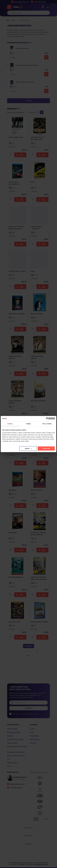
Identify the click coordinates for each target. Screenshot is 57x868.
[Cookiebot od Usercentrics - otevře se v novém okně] (47, 419)
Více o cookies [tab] (47, 424)
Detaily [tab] (28, 424)
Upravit (28, 448)
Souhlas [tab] (10, 424)
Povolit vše (46, 448)
